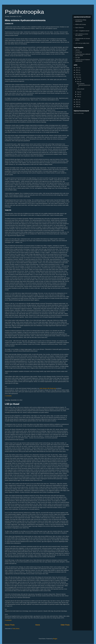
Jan (78, 97)
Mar (78, 94)
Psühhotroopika (24, 12)
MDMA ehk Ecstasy (81, 24)
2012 (77, 77)
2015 (77, 70)
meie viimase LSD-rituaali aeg (48, 388)
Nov (78, 82)
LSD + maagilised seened (82, 31)
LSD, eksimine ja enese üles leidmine (82, 35)
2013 (77, 75)
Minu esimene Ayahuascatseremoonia (25, 20)
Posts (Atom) (16, 629)
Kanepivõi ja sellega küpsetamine (81, 21)
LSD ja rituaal (12, 404)
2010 (77, 102)
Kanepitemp (79, 52)
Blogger (55, 639)
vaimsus (78, 50)
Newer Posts (10, 625)
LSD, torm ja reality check (82, 43)
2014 (77, 72)
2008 (77, 107)
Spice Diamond (79, 28)
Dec (78, 79)
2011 (77, 100)
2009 (77, 104)
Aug (78, 92)
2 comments (8, 396)
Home (38, 625)
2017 (77, 68)
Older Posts (65, 625)
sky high (78, 58)
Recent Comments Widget (79, 113)
